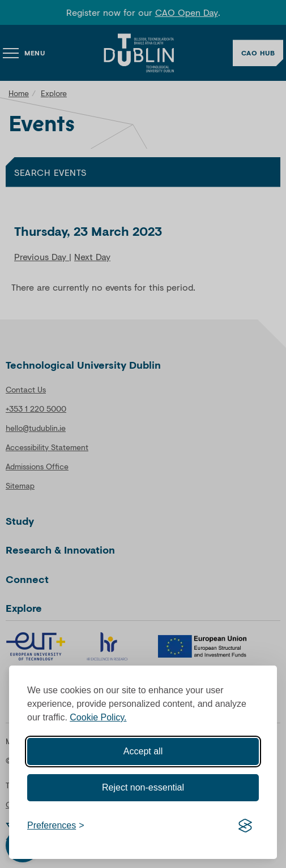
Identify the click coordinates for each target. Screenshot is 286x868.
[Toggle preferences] (56, 826)
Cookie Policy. (98, 717)
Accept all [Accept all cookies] (143, 751)
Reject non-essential (143, 787)
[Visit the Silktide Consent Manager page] (245, 826)
